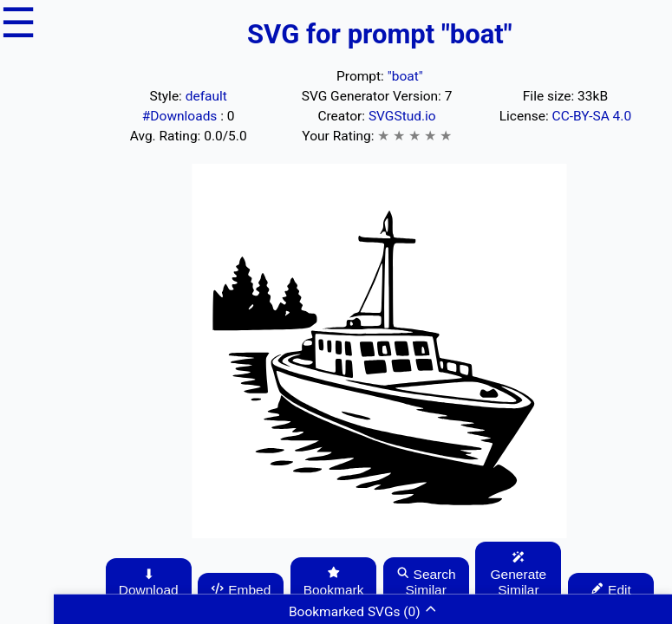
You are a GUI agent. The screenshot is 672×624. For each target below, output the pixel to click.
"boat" (405, 76)
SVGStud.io (402, 116)
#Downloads (181, 116)
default (206, 96)
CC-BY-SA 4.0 (592, 116)
